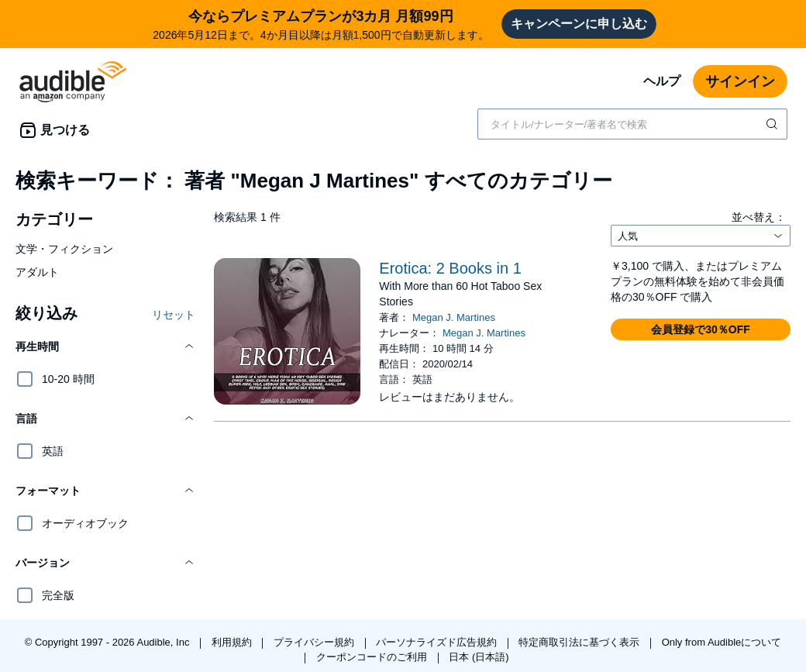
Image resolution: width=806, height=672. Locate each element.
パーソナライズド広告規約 (438, 642)
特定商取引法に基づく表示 (580, 642)
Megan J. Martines (454, 317)
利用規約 (233, 642)
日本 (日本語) (479, 657)
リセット (174, 315)
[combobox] (632, 124)
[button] (105, 346)
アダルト (37, 272)
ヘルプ (662, 81)
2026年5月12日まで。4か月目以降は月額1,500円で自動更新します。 (320, 24)
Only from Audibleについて (722, 642)
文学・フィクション (64, 249)
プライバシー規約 (315, 642)
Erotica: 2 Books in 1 (450, 268)
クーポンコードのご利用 (373, 657)
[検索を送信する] (773, 124)
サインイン (740, 81)
